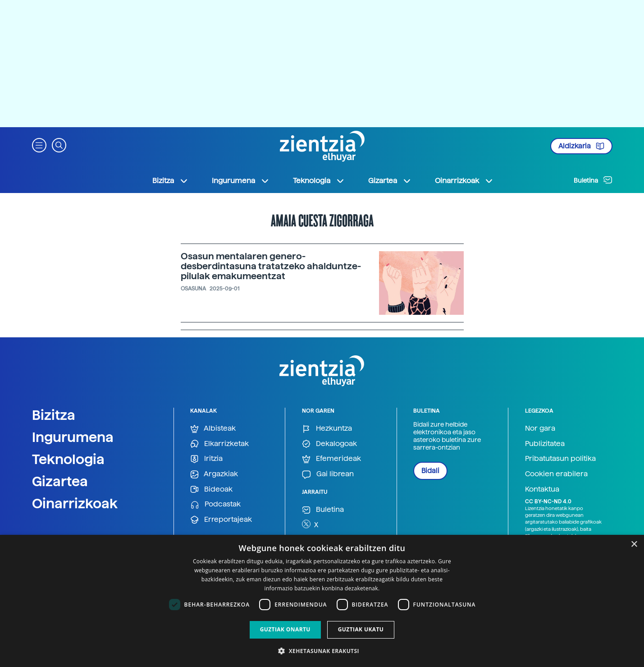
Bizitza (54, 415)
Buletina (593, 180)
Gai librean (328, 474)
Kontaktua (542, 489)
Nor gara (540, 428)
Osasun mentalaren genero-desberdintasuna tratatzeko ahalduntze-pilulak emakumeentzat (271, 266)
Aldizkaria (581, 146)
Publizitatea (545, 444)
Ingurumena (73, 437)
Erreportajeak (221, 520)
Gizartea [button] (390, 181)
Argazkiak (214, 474)
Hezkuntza (327, 429)
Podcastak (215, 504)
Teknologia (68, 459)
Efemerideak (331, 459)
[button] (39, 145)
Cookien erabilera (556, 474)
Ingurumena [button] (241, 181)
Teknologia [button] (319, 181)
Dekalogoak (329, 444)
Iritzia (206, 459)
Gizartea (60, 481)
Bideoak (211, 490)
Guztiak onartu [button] (285, 629)
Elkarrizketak (219, 444)
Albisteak (213, 429)
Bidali (430, 471)
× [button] (634, 545)
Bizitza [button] (170, 181)
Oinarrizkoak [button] (464, 181)
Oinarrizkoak (75, 503)
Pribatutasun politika (560, 458)
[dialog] (322, 601)
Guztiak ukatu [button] (361, 629)
